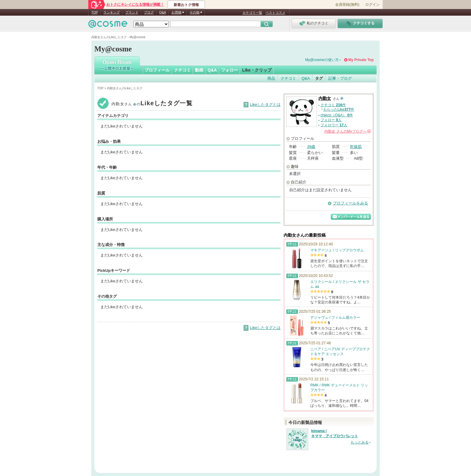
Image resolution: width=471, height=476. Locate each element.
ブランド (132, 12)
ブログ (149, 12)
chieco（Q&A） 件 (337, 115)
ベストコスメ (275, 13)
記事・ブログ (340, 78)
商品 (271, 78)
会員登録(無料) (347, 5)
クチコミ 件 (333, 105)
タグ (319, 78)
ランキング (112, 12)
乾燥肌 (356, 147)
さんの (348, 131)
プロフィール (157, 70)
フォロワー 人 (334, 125)
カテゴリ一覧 (252, 13)
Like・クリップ (257, 70)
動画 (199, 70)
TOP (95, 12)
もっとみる (360, 442)
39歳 (311, 147)
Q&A (163, 12)
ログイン (372, 5)
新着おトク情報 (186, 5)
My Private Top (361, 60)
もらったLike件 (339, 109)
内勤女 (325, 98)
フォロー (229, 70)
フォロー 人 (331, 120)
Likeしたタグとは (265, 104)
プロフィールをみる (350, 203)
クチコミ (182, 70)
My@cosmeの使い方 (322, 60)
